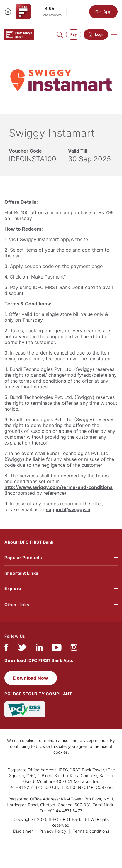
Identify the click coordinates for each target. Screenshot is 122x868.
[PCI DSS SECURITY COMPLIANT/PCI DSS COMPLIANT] (25, 709)
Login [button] (96, 34)
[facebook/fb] (6, 649)
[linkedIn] (39, 649)
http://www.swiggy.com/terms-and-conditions (59, 487)
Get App (103, 12)
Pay (74, 34)
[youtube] (57, 649)
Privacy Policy (53, 831)
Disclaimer (23, 831)
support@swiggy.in (68, 509)
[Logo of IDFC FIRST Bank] (19, 34)
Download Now (31, 678)
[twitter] (22, 649)
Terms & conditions (91, 831)
